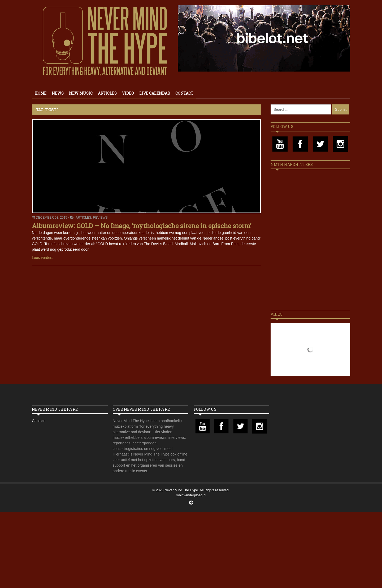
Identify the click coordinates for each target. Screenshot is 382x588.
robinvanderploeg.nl (191, 495)
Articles (107, 93)
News (58, 93)
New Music (81, 93)
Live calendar (155, 93)
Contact (184, 93)
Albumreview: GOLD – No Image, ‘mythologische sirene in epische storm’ (142, 226)
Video (128, 93)
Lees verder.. (43, 258)
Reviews (100, 218)
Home (40, 93)
